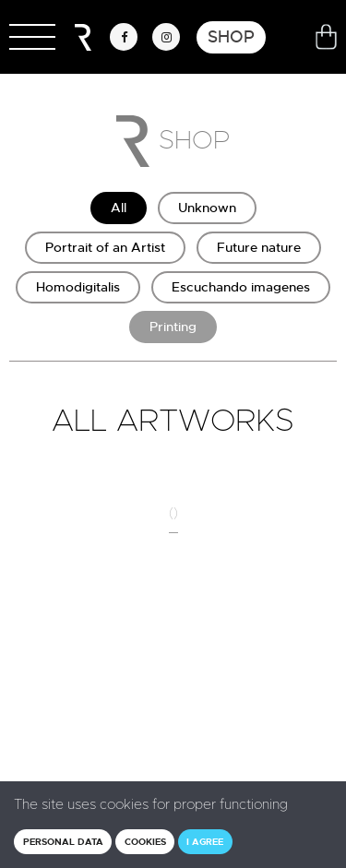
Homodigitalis (78, 287)
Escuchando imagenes (241, 287)
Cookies (145, 842)
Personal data (63, 842)
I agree (205, 842)
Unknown (207, 208)
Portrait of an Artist (105, 247)
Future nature (259, 247)
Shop (231, 37)
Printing (173, 327)
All (119, 208)
